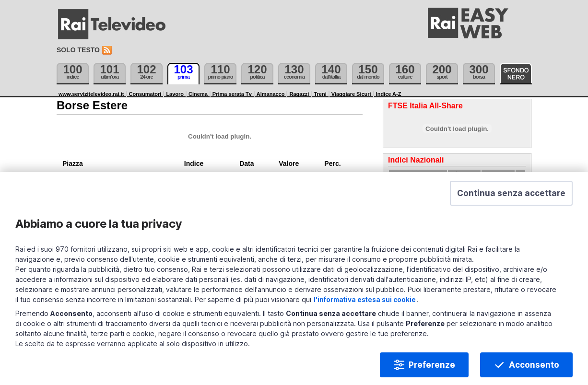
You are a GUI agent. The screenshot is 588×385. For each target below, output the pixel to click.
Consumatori (145, 94)
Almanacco (271, 94)
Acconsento (534, 367)
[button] (511, 196)
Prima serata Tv (232, 94)
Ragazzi (299, 94)
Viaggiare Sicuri (351, 94)
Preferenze (432, 367)
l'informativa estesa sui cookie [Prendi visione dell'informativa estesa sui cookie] (365, 302)
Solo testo (78, 50)
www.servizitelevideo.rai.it (91, 94)
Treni (320, 94)
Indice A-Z (389, 94)
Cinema (198, 94)
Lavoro (175, 94)
